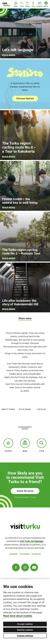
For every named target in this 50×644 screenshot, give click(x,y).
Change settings (25, 636)
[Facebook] (16, 567)
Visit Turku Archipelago (31, 541)
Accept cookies (25, 624)
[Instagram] (25, 567)
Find (42, 445)
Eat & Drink (25, 404)
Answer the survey (25, 491)
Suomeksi (14, 554)
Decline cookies (25, 630)
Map (25, 445)
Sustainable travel (25, 422)
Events (8, 445)
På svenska (25, 554)
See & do (42, 404)
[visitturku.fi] (25, 528)
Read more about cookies (18, 616)
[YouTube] (34, 567)
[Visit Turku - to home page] (6, 4)
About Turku (8, 404)
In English (36, 554)
